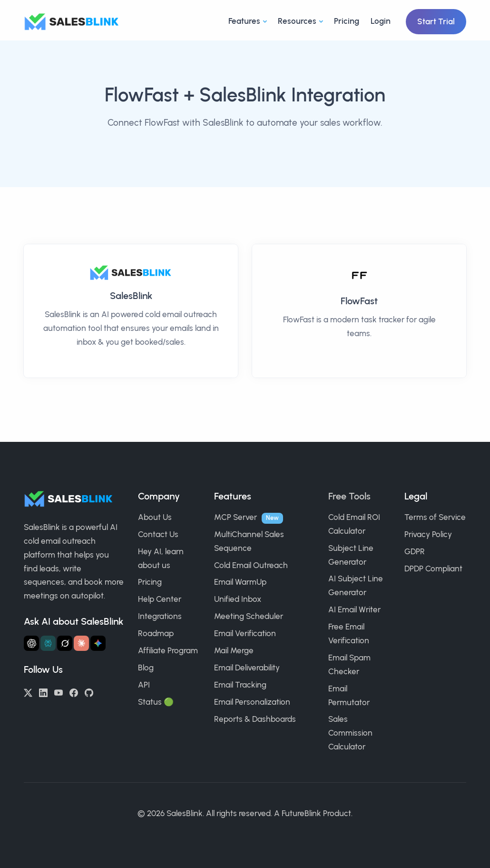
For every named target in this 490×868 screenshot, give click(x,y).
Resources (297, 21)
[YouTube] (59, 692)
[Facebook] (74, 692)
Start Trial (436, 21)
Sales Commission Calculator (350, 733)
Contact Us (158, 534)
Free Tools (349, 496)
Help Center (160, 599)
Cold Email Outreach (251, 565)
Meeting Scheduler (249, 616)
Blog (146, 668)
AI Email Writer (354, 609)
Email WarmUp (240, 582)
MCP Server (235, 517)
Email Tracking (240, 685)
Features (244, 21)
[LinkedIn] (43, 692)
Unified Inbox (238, 599)
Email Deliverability (247, 668)
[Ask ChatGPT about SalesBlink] (31, 643)
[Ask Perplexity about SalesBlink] (48, 643)
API (144, 685)
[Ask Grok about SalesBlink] (65, 643)
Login (381, 21)
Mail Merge (234, 650)
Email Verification (245, 633)
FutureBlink (301, 813)
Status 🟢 (156, 702)
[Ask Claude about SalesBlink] (81, 643)
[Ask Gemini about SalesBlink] (98, 643)
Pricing (347, 21)
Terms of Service (435, 517)
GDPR (415, 551)
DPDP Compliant (433, 569)
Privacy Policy (428, 534)
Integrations (160, 616)
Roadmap (156, 633)
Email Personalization (252, 702)
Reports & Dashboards (255, 719)
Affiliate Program (168, 650)
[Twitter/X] (28, 692)
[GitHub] (89, 692)
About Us (155, 517)
